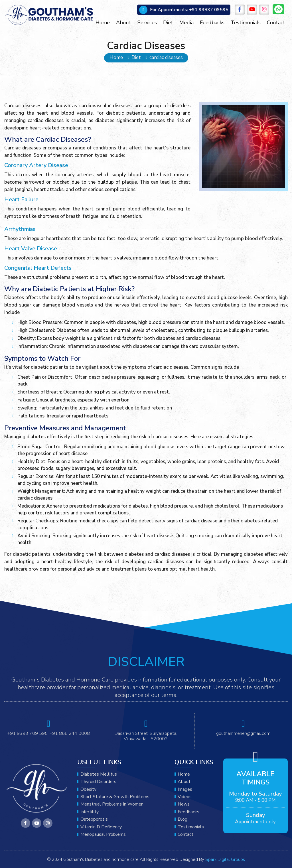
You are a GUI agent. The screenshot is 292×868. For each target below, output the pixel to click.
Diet (168, 23)
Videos (185, 797)
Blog (182, 819)
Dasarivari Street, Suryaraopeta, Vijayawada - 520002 (146, 736)
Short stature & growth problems (115, 797)
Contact (276, 23)
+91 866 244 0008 (70, 733)
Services (147, 23)
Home (103, 23)
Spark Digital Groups (225, 859)
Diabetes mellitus (99, 774)
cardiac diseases (166, 58)
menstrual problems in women (112, 804)
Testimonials (246, 23)
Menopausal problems (103, 834)
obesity (88, 789)
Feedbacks (212, 23)
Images (185, 789)
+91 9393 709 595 (28, 733)
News (184, 804)
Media (186, 23)
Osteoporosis (94, 819)
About (124, 23)
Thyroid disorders (98, 782)
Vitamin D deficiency (101, 827)
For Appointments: (169, 10)
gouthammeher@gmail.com (243, 733)
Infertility (90, 812)
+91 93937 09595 (189, 10)
